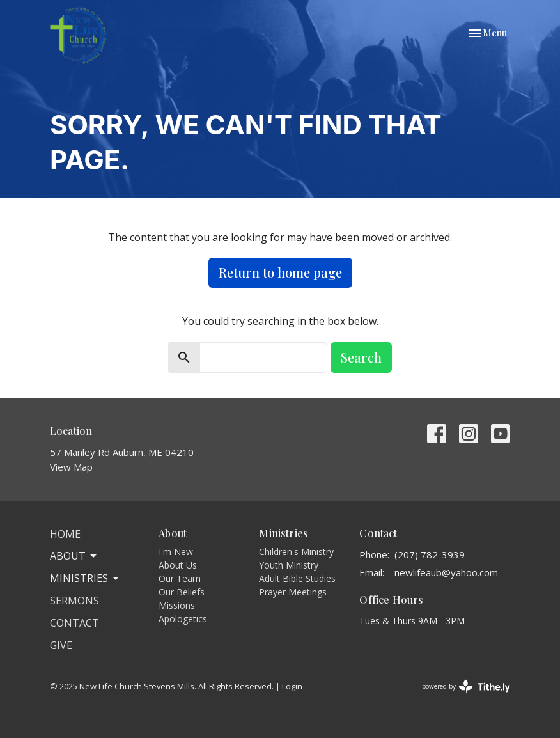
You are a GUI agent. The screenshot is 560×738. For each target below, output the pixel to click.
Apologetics (183, 619)
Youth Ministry (289, 565)
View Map (71, 467)
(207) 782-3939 (430, 554)
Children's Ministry (296, 552)
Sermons (74, 601)
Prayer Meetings (293, 592)
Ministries (284, 533)
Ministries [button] (85, 578)
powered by (466, 687)
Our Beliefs (182, 592)
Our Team (180, 578)
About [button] (74, 556)
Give (61, 645)
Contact (74, 623)
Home (65, 534)
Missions (177, 605)
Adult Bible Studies (297, 578)
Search (361, 357)
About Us (178, 565)
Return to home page (280, 272)
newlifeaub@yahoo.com (446, 572)
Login (292, 686)
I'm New (176, 552)
